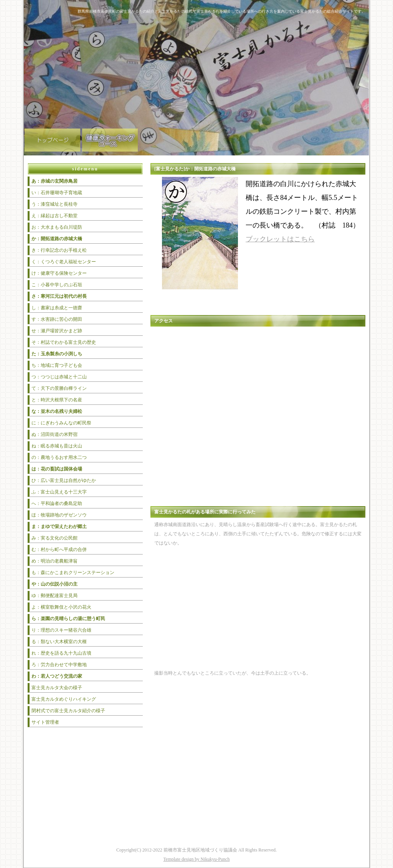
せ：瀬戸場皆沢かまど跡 (57, 331)
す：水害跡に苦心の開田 (57, 319)
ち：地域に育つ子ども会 (57, 365)
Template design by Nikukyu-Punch (197, 859)
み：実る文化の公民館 (54, 538)
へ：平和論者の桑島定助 (57, 503)
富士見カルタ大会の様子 (57, 688)
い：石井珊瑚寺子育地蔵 (57, 193)
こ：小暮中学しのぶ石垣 (57, 285)
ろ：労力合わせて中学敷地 (59, 665)
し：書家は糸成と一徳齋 (57, 308)
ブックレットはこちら (280, 239)
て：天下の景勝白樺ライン (59, 388)
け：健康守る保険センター (59, 273)
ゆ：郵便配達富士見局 (54, 596)
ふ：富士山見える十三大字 (59, 492)
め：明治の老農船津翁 (54, 561)
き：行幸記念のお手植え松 (59, 250)
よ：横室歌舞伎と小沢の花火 (61, 607)
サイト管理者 (45, 722)
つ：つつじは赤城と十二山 (59, 377)
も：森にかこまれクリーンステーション (73, 573)
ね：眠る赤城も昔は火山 (57, 446)
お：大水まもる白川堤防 (57, 227)
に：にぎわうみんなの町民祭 (61, 423)
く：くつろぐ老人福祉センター (64, 262)
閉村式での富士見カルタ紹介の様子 (68, 711)
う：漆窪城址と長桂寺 (54, 204)
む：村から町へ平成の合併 (59, 550)
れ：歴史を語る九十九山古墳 (61, 653)
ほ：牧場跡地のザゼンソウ (59, 515)
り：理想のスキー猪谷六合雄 (61, 630)
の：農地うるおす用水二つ (59, 457)
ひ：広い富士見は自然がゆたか (64, 480)
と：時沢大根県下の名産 (57, 400)
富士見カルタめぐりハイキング (64, 699)
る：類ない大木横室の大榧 (59, 642)
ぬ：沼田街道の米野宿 (54, 434)
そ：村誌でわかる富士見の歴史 (64, 342)
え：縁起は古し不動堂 (54, 216)
